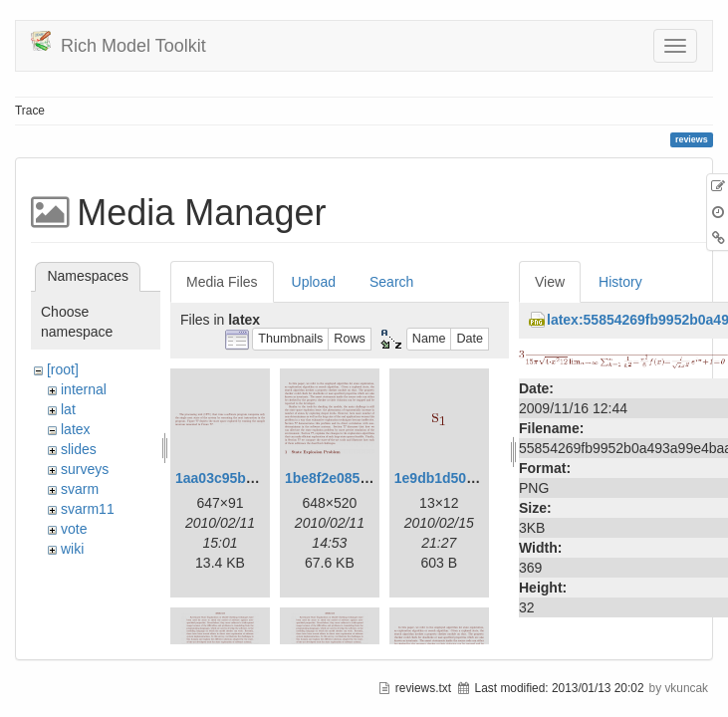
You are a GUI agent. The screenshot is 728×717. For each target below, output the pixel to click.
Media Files (222, 282)
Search (391, 282)
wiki (72, 549)
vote (74, 529)
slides (79, 449)
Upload (314, 282)
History (620, 282)
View (550, 282)
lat (68, 409)
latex (76, 429)
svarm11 (88, 509)
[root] (63, 369)
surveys (85, 469)
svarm (80, 489)
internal (84, 389)
